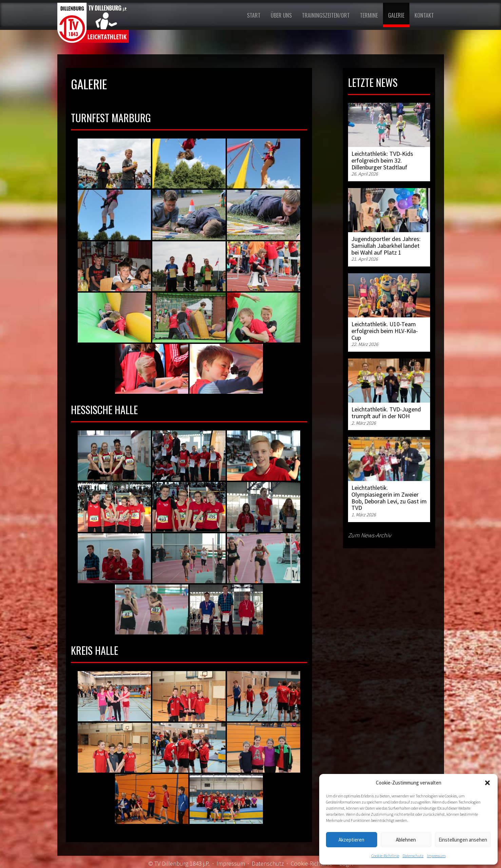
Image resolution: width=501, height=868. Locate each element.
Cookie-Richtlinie (385, 856)
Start (254, 15)
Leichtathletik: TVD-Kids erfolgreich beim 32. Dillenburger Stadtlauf (382, 160)
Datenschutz (413, 856)
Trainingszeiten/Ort (326, 15)
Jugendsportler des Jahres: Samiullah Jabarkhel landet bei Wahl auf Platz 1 (386, 246)
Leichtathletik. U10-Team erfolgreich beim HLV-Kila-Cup (385, 331)
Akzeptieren (351, 840)
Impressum (436, 856)
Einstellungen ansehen (463, 840)
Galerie (396, 15)
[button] (487, 783)
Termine (369, 15)
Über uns (281, 15)
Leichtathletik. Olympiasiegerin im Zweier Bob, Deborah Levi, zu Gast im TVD (389, 498)
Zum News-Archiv (370, 535)
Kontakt (424, 15)
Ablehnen (406, 840)
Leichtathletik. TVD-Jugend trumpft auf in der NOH (386, 413)
